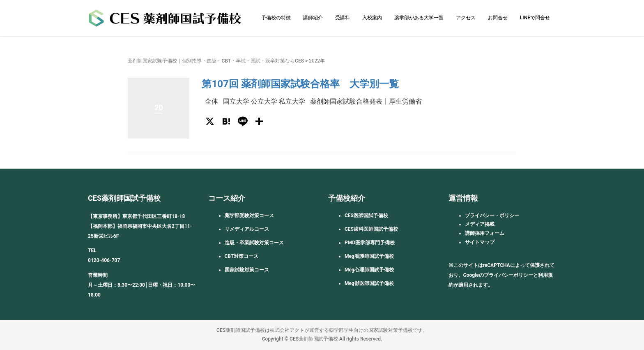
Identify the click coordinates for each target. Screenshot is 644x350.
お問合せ (498, 18)
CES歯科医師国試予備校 (371, 229)
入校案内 (372, 18)
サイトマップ (480, 242)
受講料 (343, 18)
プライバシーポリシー (508, 275)
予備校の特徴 (276, 18)
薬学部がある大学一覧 (419, 18)
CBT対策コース (242, 256)
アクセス (466, 18)
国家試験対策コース (247, 270)
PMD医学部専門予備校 (370, 243)
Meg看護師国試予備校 (369, 256)
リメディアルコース (247, 229)
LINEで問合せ (535, 18)
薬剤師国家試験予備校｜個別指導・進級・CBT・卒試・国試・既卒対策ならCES (216, 61)
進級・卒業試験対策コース (254, 243)
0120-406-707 (104, 260)
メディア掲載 (480, 224)
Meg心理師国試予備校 (369, 270)
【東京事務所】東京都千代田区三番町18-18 (136, 216)
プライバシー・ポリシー (492, 216)
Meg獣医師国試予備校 (369, 283)
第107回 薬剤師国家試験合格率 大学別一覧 (300, 84)
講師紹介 (313, 18)
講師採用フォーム (485, 233)
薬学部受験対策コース (249, 216)
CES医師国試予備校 (366, 216)
